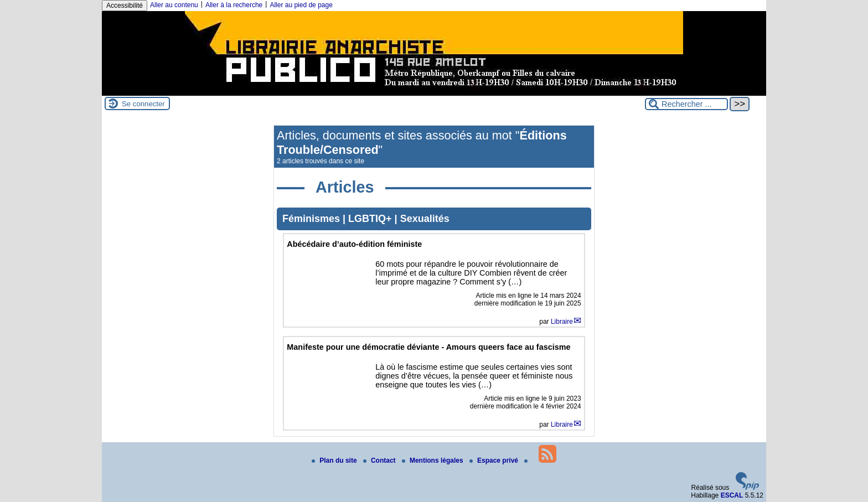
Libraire (562, 322)
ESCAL (732, 495)
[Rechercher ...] (686, 104)
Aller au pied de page (301, 5)
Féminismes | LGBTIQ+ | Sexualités (366, 219)
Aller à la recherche (234, 5)
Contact (380, 460)
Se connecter (143, 104)
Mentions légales (433, 460)
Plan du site (335, 460)
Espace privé (495, 460)
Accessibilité (125, 6)
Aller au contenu (174, 5)
